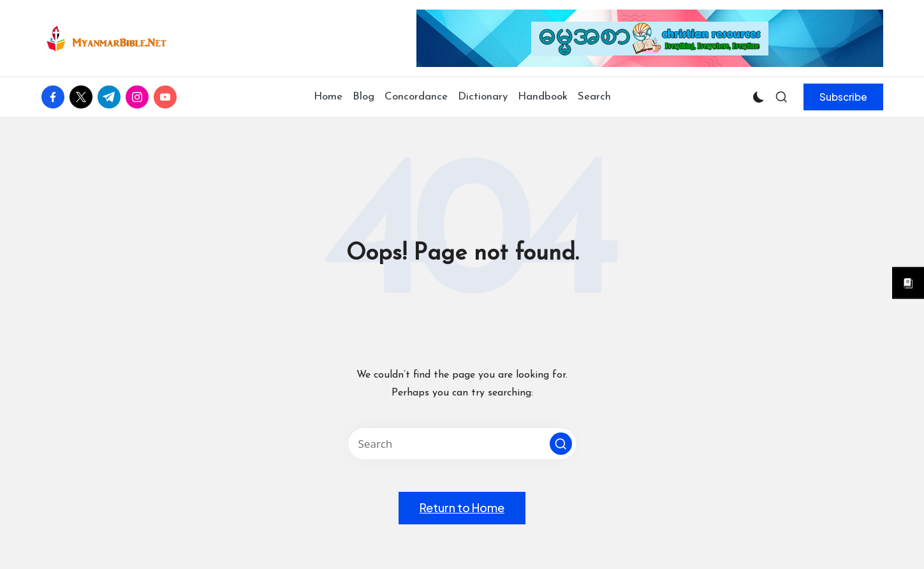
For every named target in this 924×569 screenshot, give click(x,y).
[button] (843, 97)
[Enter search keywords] (462, 444)
